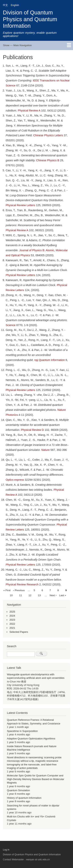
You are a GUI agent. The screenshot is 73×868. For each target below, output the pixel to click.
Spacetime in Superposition (22, 731)
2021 (12, 628)
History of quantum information (24, 798)
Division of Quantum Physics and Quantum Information (30, 19)
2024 (12, 616)
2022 (12, 624)
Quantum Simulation (18, 790)
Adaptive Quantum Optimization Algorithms (31, 739)
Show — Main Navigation (17, 45)
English (15, 5)
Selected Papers (19, 632)
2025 (12, 612)
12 (30, 595)
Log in (6, 850)
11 (21, 595)
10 (11, 595)
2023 (12, 620)
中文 (5, 5)
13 (39, 595)
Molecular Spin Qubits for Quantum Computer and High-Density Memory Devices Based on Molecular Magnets (36, 779)
